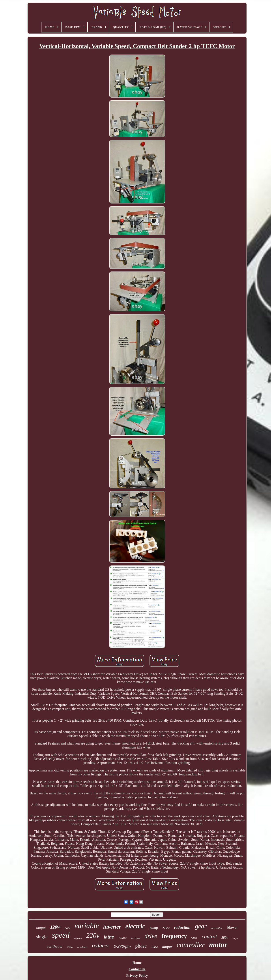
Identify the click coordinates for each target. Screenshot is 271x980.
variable (87, 926)
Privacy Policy (137, 975)
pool (67, 928)
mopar (167, 947)
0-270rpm (122, 946)
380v (225, 938)
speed (61, 935)
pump (154, 928)
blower (232, 927)
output (41, 928)
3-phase (78, 938)
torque (235, 938)
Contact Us (137, 969)
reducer (101, 945)
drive (151, 936)
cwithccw (55, 946)
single (42, 937)
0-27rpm (136, 938)
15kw (154, 947)
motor (218, 945)
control (209, 937)
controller (191, 945)
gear (201, 926)
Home (137, 963)
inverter (112, 927)
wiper (194, 938)
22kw (166, 928)
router (123, 938)
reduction (182, 927)
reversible (217, 928)
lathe (109, 937)
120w (55, 927)
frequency (174, 936)
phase (141, 946)
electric (135, 926)
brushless (82, 947)
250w (70, 947)
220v (93, 936)
